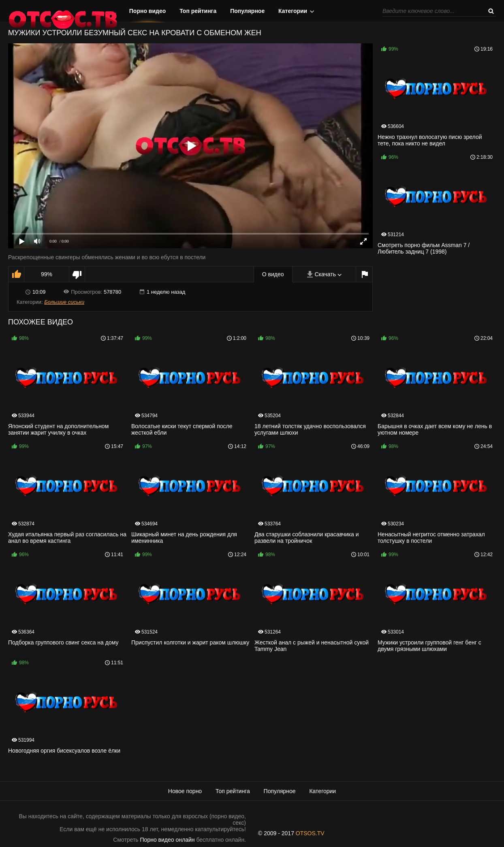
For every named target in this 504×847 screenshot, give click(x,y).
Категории (293, 11)
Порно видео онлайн (168, 840)
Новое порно (185, 791)
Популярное (247, 11)
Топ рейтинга (198, 11)
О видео (273, 274)
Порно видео (148, 11)
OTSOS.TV (310, 833)
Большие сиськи (64, 302)
